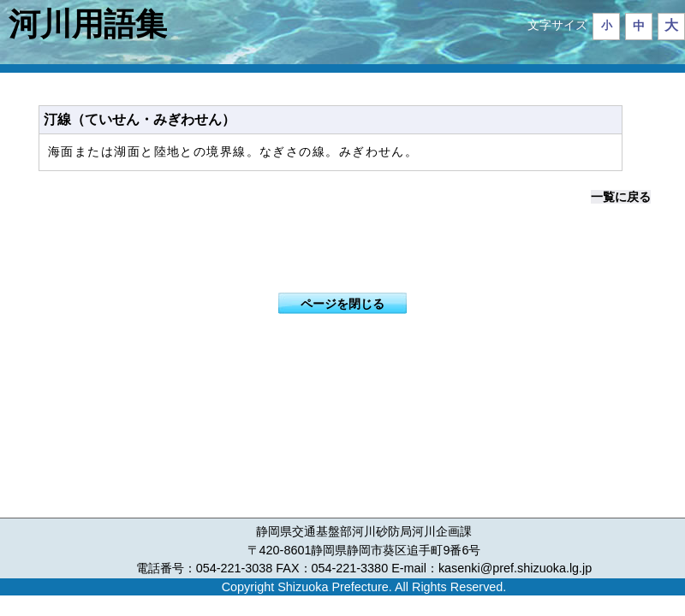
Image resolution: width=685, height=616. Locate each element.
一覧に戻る (621, 197)
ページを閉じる (342, 304)
